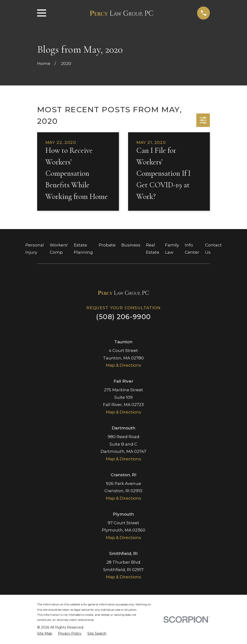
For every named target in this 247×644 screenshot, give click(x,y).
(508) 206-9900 (123, 317)
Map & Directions (123, 365)
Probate (107, 245)
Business (131, 245)
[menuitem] (45, 634)
